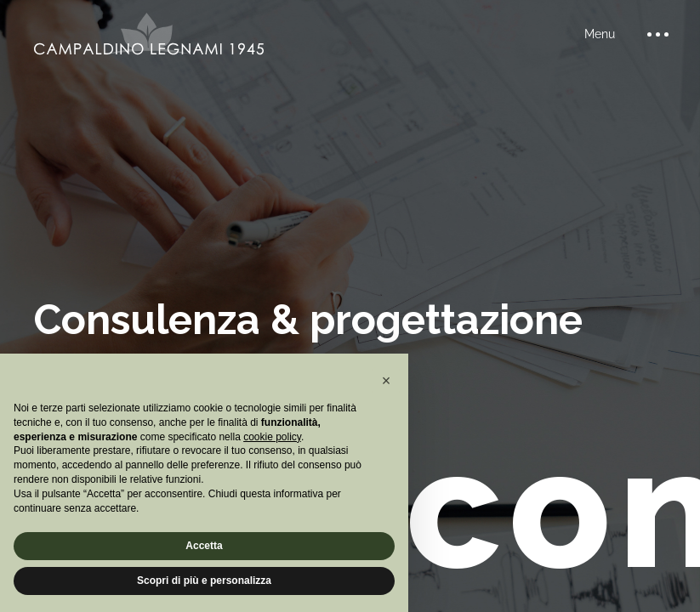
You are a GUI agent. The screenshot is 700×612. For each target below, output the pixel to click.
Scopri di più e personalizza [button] (204, 581)
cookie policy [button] (272, 437)
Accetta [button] (204, 546)
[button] (386, 381)
